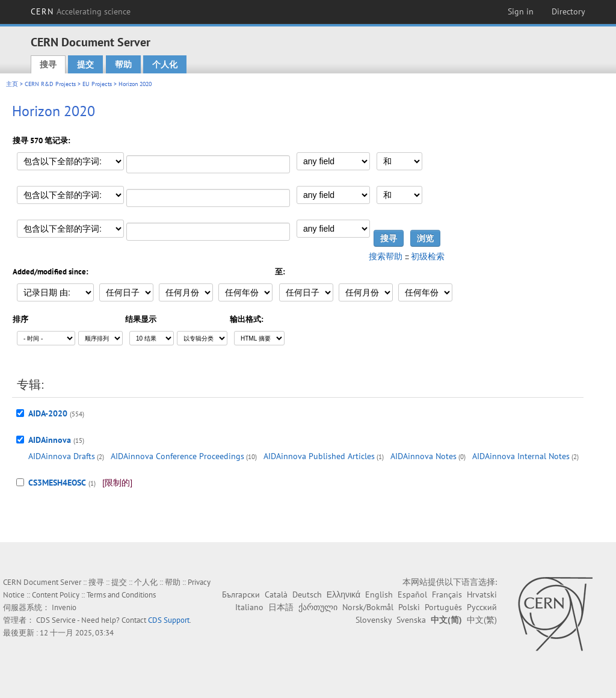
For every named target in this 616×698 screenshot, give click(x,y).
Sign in (521, 11)
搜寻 (48, 64)
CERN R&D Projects (50, 84)
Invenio (64, 607)
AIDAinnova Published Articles (319, 456)
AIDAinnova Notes (423, 456)
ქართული (318, 607)
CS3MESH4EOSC (57, 483)
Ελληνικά (343, 595)
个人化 (165, 64)
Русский (482, 607)
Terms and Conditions (121, 595)
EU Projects (97, 84)
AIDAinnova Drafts (62, 456)
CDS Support (169, 620)
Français (447, 595)
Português (443, 607)
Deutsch (307, 595)
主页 (12, 84)
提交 (85, 64)
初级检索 (428, 256)
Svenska (411, 620)
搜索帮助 (386, 256)
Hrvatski (482, 595)
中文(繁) (482, 620)
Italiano (249, 607)
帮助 (123, 64)
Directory (568, 11)
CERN (81, 11)
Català (276, 595)
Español (412, 595)
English (379, 595)
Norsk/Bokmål (368, 607)
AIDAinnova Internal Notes (521, 456)
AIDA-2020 (48, 413)
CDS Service (56, 620)
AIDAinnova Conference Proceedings (177, 456)
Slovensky (374, 620)
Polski (409, 607)
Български (241, 595)
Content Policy (56, 595)
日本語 (281, 607)
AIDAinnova (50, 440)
